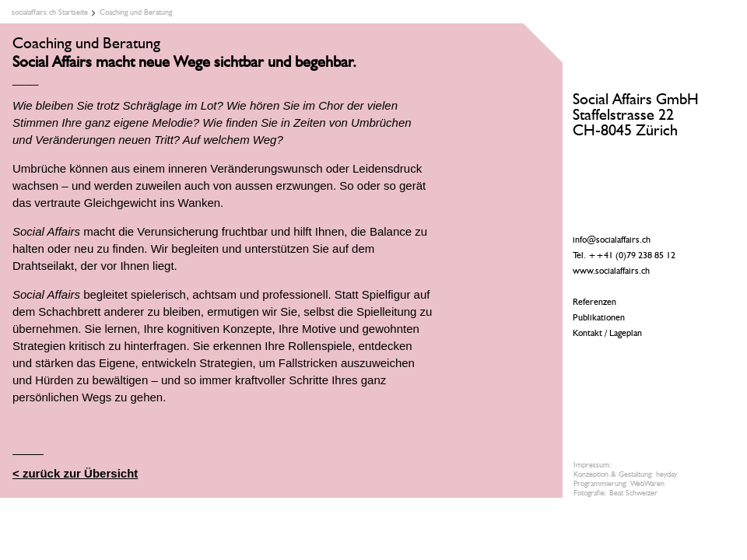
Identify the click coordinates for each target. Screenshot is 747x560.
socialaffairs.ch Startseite (50, 12)
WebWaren (647, 484)
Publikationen (599, 318)
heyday (666, 474)
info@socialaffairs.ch (612, 240)
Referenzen (594, 303)
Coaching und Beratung (136, 12)
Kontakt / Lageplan (607, 334)
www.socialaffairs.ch (611, 271)
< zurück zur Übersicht (75, 473)
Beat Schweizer (633, 493)
